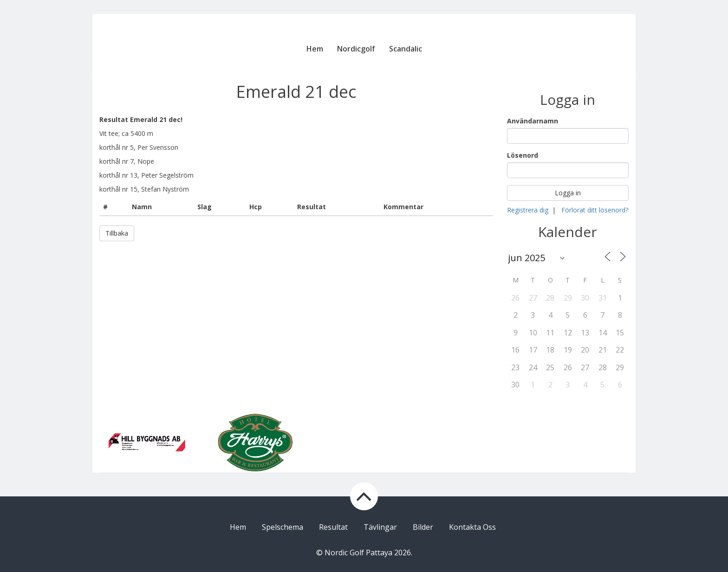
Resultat (333, 527)
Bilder (423, 527)
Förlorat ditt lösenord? (595, 210)
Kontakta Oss (472, 527)
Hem (315, 49)
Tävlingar (380, 527)
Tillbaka (117, 233)
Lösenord (523, 155)
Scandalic (406, 49)
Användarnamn (533, 121)
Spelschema (283, 527)
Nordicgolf (356, 49)
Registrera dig (528, 210)
